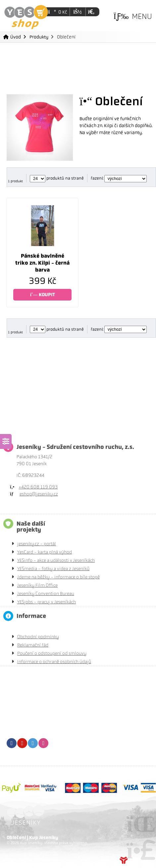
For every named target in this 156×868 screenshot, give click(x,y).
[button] (91, 12)
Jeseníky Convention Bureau (46, 594)
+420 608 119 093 (38, 487)
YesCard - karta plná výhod (45, 552)
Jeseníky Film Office (37, 585)
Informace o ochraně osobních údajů (54, 662)
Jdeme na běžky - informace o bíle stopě (58, 577)
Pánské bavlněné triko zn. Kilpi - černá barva (42, 263)
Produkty (39, 37)
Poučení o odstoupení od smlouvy (52, 653)
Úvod (26, 17)
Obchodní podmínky (38, 637)
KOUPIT (43, 295)
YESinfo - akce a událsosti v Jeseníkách (56, 560)
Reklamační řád (33, 645)
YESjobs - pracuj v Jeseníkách (47, 602)
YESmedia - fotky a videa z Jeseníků (53, 569)
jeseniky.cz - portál (37, 544)
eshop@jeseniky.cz (39, 494)
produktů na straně (57, 178)
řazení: (119, 178)
